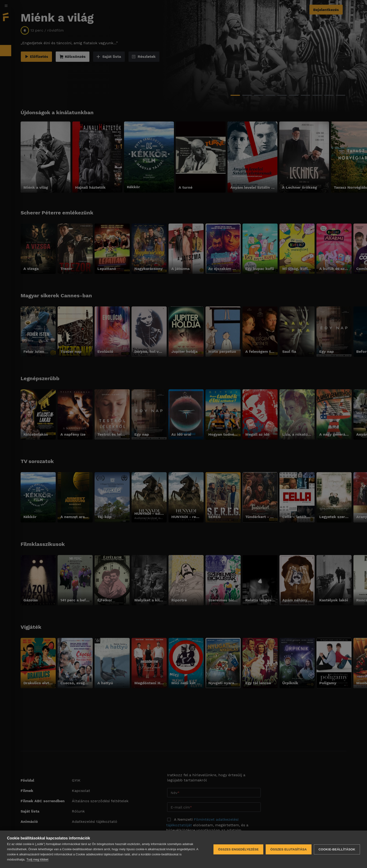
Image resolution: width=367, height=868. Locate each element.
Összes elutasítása (289, 849)
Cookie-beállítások (337, 849)
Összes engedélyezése (238, 849)
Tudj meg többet (37, 859)
